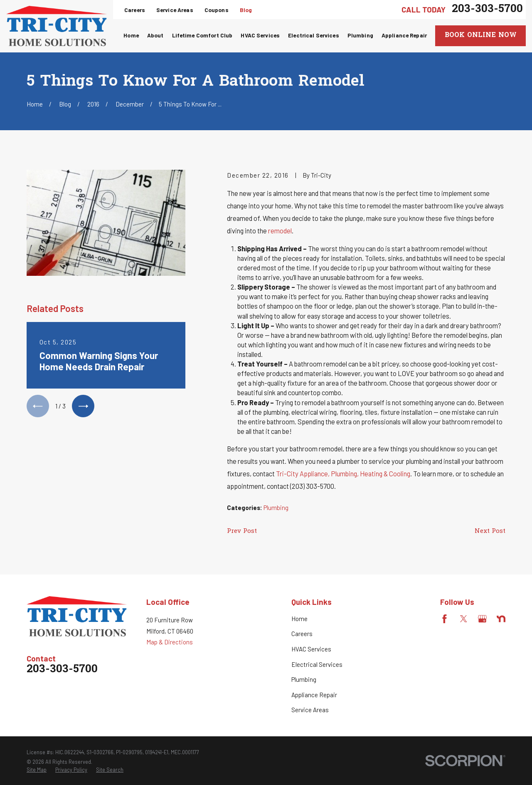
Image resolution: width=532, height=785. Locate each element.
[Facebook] (445, 619)
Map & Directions (170, 642)
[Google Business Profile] (482, 619)
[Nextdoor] (501, 619)
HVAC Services (311, 649)
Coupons (217, 10)
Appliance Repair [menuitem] (404, 35)
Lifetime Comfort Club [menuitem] (202, 35)
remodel (280, 230)
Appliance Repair (314, 695)
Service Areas (175, 10)
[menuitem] (37, 770)
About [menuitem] (155, 35)
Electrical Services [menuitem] (314, 35)
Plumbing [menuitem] (360, 35)
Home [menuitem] (131, 35)
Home (299, 619)
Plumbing (276, 508)
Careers (135, 10)
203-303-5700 (487, 10)
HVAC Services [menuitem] (260, 35)
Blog (246, 10)
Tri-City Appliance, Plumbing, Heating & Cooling (343, 473)
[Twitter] (464, 619)
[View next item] (83, 406)
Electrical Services (317, 664)
